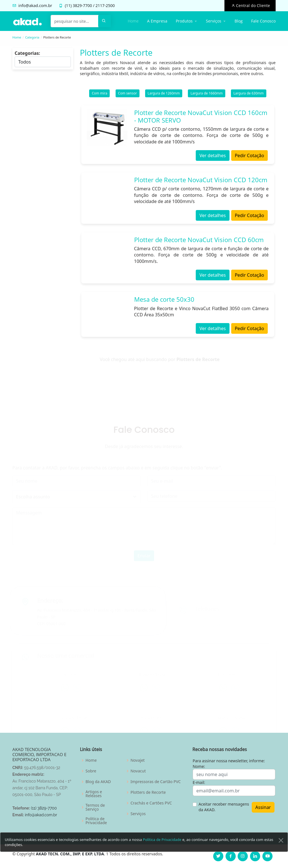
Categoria (32, 37)
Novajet (138, 760)
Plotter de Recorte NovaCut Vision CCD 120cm (201, 182)
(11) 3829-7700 (44, 808)
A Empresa (157, 21)
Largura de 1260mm (164, 96)
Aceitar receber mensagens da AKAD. (224, 807)
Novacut (138, 771)
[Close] (281, 850)
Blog (239, 21)
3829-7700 (82, 5)
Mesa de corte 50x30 (164, 302)
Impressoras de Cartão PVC (156, 782)
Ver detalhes (212, 158)
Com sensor (128, 96)
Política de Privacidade (162, 849)
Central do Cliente (252, 5)
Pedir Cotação (249, 158)
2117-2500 (105, 5)
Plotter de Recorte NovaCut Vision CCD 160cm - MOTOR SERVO (201, 119)
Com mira (99, 96)
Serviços (138, 814)
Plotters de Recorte (148, 792)
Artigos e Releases (94, 794)
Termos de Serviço (95, 807)
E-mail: (199, 782)
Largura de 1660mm (206, 96)
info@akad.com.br (35, 5)
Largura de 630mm (249, 96)
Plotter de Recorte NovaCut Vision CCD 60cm (199, 242)
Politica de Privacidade (96, 821)
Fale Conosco (263, 21)
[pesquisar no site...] (75, 21)
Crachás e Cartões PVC (151, 803)
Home (133, 21)
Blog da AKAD (98, 782)
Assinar (263, 807)
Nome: (199, 766)
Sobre (91, 771)
